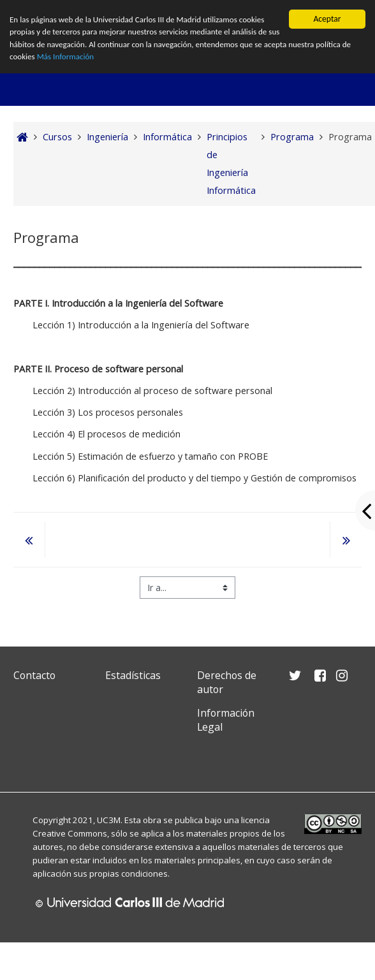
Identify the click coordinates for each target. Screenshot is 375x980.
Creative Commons (70, 833)
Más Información (106, 59)
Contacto (34, 675)
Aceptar (327, 19)
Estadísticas (133, 675)
